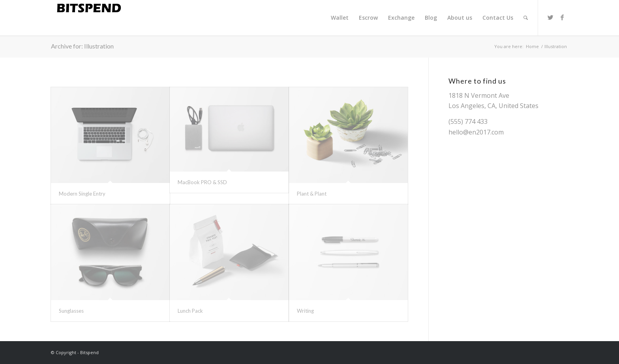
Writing (305, 311)
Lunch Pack (190, 311)
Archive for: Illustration (82, 46)
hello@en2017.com (476, 132)
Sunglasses (71, 311)
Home (532, 46)
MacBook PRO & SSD (202, 182)
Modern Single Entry (82, 194)
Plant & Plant (312, 194)
